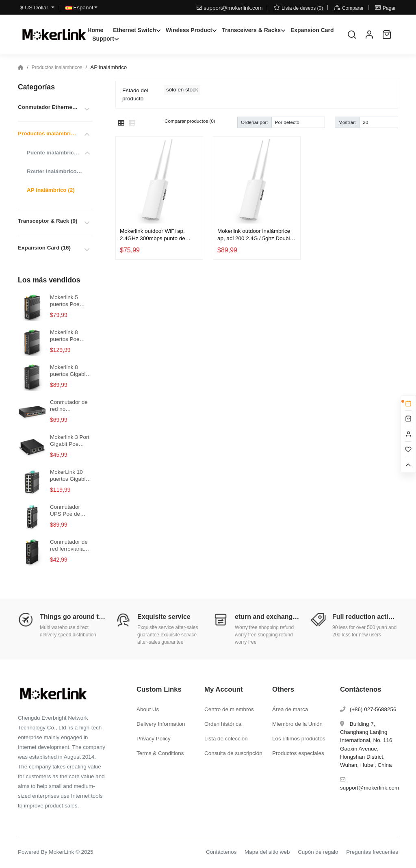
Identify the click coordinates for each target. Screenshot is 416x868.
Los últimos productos (299, 739)
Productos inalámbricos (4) (48, 133)
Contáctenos (221, 852)
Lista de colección (226, 739)
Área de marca (290, 709)
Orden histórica (223, 724)
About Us (148, 709)
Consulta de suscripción (233, 753)
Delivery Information (161, 724)
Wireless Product (189, 30)
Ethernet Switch (134, 30)
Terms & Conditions (160, 753)
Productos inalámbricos (57, 67)
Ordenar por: (255, 122)
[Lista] (132, 123)
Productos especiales (298, 753)
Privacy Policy (154, 739)
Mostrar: (347, 122)
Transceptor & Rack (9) (48, 221)
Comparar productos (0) (190, 121)
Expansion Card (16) (44, 248)
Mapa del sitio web (267, 852)
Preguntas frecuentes (372, 852)
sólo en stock (182, 90)
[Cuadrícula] (121, 123)
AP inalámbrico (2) (51, 190)
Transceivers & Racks (251, 30)
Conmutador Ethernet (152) (48, 107)
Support (103, 39)
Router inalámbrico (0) (54, 171)
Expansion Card (312, 30)
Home (95, 30)
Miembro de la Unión (297, 724)
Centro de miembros (229, 709)
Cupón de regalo (318, 852)
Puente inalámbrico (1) (54, 153)
